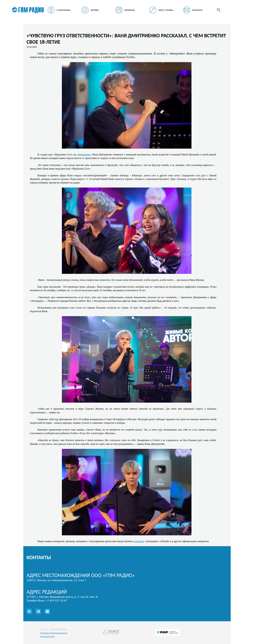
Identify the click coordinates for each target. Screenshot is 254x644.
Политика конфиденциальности (54, 633)
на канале (139, 541)
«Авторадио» (84, 154)
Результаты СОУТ (47, 636)
